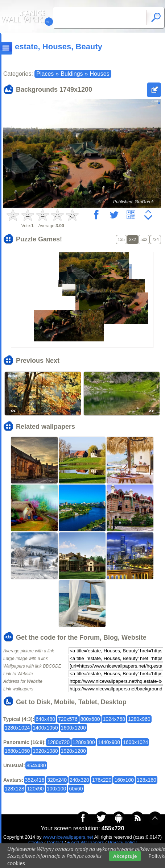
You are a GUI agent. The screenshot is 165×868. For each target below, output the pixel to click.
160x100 (124, 780)
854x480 (36, 765)
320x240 (57, 780)
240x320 (79, 780)
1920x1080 (45, 751)
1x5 (121, 240)
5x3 (144, 240)
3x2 (133, 240)
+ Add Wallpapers (86, 842)
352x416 (35, 780)
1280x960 (139, 719)
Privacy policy (122, 842)
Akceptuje (125, 856)
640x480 (45, 719)
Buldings (72, 74)
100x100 (57, 789)
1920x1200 (73, 751)
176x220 (102, 780)
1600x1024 (135, 742)
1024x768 (114, 719)
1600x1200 (73, 728)
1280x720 (58, 742)
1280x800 (84, 742)
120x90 (36, 789)
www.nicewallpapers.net (68, 837)
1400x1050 (45, 728)
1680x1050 (17, 751)
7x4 (155, 240)
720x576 (68, 719)
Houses (99, 74)
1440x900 (109, 742)
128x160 (147, 780)
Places (45, 74)
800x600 (90, 719)
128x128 (15, 789)
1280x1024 (17, 728)
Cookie (36, 842)
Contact (55, 842)
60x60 (76, 789)
